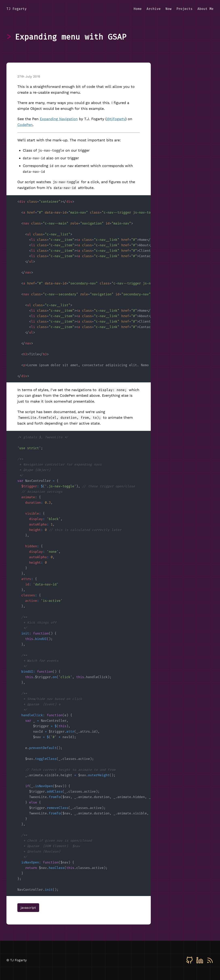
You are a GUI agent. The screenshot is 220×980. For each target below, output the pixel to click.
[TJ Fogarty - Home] (17, 9)
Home (138, 9)
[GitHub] (189, 960)
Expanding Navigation (59, 119)
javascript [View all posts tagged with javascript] (28, 908)
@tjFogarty (116, 119)
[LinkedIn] (200, 960)
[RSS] (210, 960)
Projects (184, 9)
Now (169, 9)
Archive (154, 9)
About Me (205, 9)
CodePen (25, 125)
